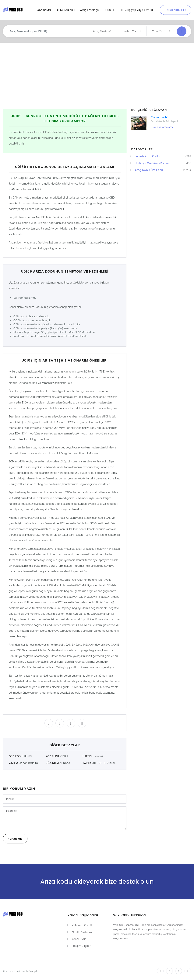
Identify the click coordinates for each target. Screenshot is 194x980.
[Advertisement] (98, 76)
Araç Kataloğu (90, 10)
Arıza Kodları (65, 10)
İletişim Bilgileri (82, 946)
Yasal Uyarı (79, 939)
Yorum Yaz (15, 839)
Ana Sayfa (44, 10)
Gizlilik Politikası (82, 932)
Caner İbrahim (160, 117)
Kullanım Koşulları (84, 925)
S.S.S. (108, 10)
